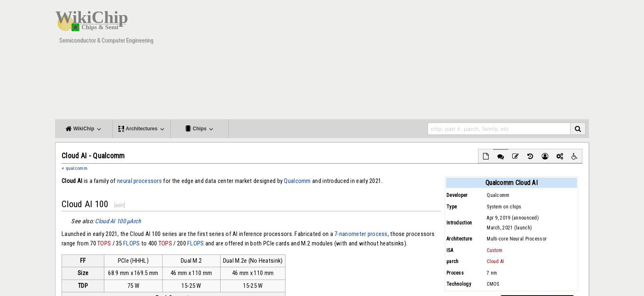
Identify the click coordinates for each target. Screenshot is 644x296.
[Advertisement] (439, 62)
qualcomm (77, 168)
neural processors (139, 181)
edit (120, 205)
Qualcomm (297, 181)
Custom (494, 250)
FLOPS (131, 243)
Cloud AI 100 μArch (118, 221)
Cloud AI (495, 261)
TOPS (104, 243)
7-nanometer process (361, 234)
